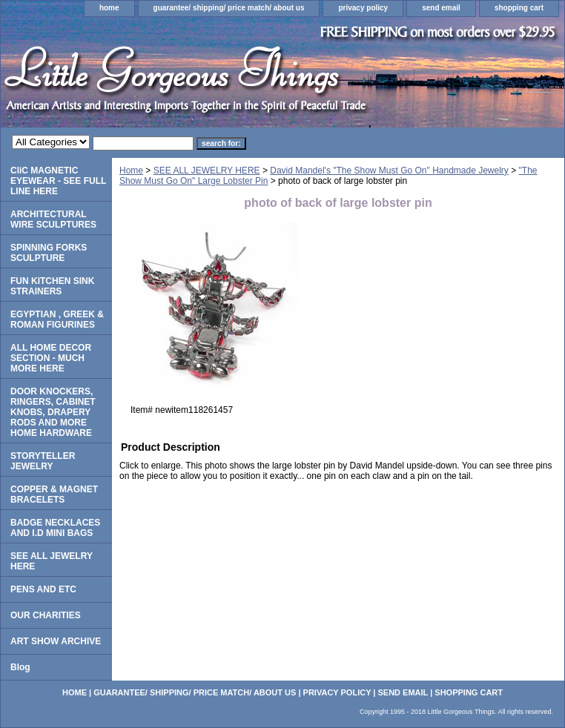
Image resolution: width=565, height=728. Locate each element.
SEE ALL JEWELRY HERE (207, 171)
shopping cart (519, 8)
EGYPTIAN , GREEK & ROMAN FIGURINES (57, 320)
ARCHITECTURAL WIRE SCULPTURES (53, 219)
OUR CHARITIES (46, 615)
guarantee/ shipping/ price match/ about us (229, 8)
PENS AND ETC (43, 589)
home (109, 8)
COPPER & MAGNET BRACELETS (54, 494)
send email (441, 8)
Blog (20, 667)
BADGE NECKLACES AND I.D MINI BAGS (55, 528)
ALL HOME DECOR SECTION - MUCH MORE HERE (51, 358)
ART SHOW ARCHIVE (56, 641)
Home (131, 171)
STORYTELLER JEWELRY (43, 461)
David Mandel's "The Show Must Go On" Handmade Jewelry (389, 171)
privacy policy (363, 8)
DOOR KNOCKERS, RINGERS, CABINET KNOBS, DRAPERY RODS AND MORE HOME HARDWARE (53, 412)
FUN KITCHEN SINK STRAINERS (52, 286)
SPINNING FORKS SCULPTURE (49, 253)
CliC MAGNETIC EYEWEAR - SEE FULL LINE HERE (58, 181)
